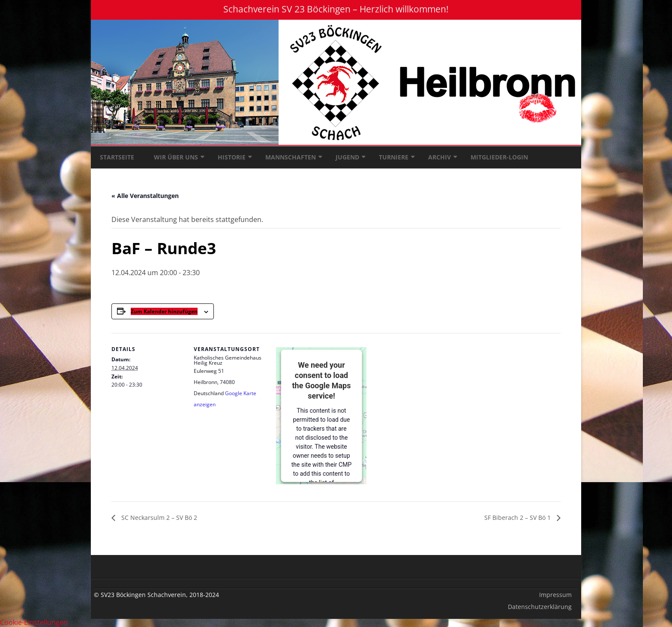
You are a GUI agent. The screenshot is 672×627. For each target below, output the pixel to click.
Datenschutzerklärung (540, 607)
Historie (232, 157)
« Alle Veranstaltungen (145, 196)
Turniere (394, 157)
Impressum (555, 595)
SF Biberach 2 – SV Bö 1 (518, 517)
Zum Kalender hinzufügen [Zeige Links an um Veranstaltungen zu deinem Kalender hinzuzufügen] (164, 311)
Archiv (439, 157)
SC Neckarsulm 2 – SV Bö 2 (158, 517)
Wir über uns (176, 157)
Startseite (117, 157)
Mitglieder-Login (499, 157)
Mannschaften (291, 157)
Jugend (347, 157)
